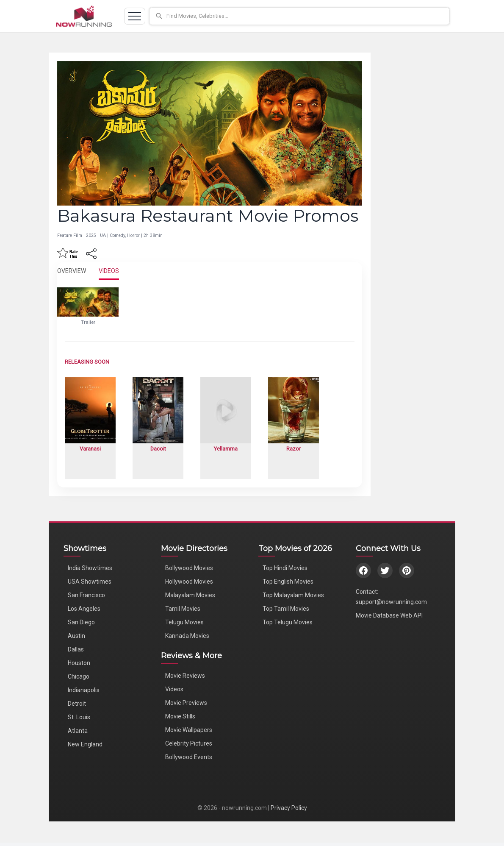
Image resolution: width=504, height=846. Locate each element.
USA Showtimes (90, 582)
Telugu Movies (184, 622)
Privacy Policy (289, 808)
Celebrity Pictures (189, 743)
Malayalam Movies (190, 595)
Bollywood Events (189, 757)
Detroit (77, 704)
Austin (76, 636)
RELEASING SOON (87, 362)
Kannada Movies (187, 636)
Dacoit (158, 449)
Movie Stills (180, 716)
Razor (294, 449)
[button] (299, 16)
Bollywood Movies (189, 568)
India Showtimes (90, 568)
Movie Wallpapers (189, 730)
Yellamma (226, 449)
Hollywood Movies (189, 582)
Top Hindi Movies (285, 568)
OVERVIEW (72, 271)
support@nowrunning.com (391, 602)
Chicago (79, 676)
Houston (79, 663)
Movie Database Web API (389, 615)
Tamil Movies (183, 609)
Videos (174, 689)
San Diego (81, 622)
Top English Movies (288, 582)
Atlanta (78, 731)
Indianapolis (84, 690)
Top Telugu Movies (288, 622)
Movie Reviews (185, 676)
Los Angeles (84, 609)
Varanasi (90, 449)
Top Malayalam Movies (293, 595)
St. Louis (79, 717)
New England (85, 744)
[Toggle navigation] (135, 16)
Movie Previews (186, 703)
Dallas (76, 649)
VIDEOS (109, 271)
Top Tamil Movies (286, 609)
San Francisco (86, 595)
